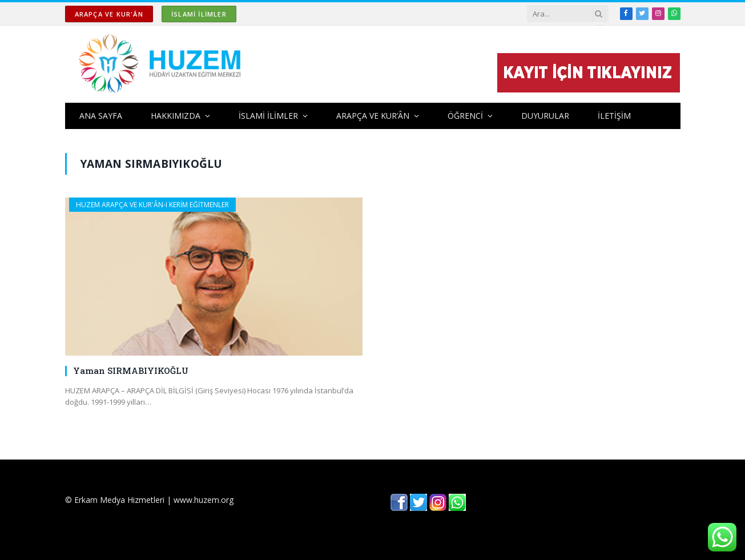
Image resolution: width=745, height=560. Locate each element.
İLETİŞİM (614, 116)
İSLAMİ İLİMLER (199, 14)
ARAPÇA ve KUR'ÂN (109, 14)
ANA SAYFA (101, 116)
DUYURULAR (545, 116)
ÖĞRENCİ (465, 116)
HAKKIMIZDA (176, 116)
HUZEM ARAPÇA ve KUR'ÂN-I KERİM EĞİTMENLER (152, 205)
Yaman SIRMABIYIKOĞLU (131, 370)
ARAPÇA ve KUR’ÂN (373, 116)
